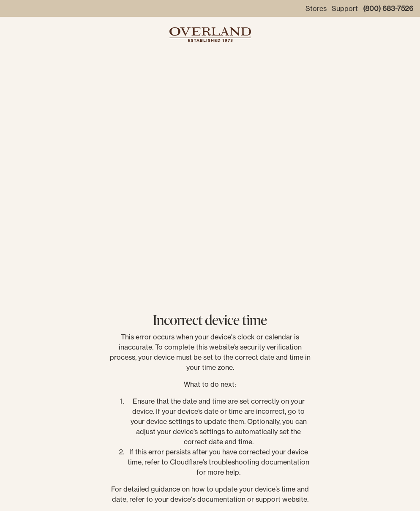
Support (345, 8)
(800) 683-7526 (388, 8)
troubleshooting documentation (259, 462)
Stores (316, 8)
